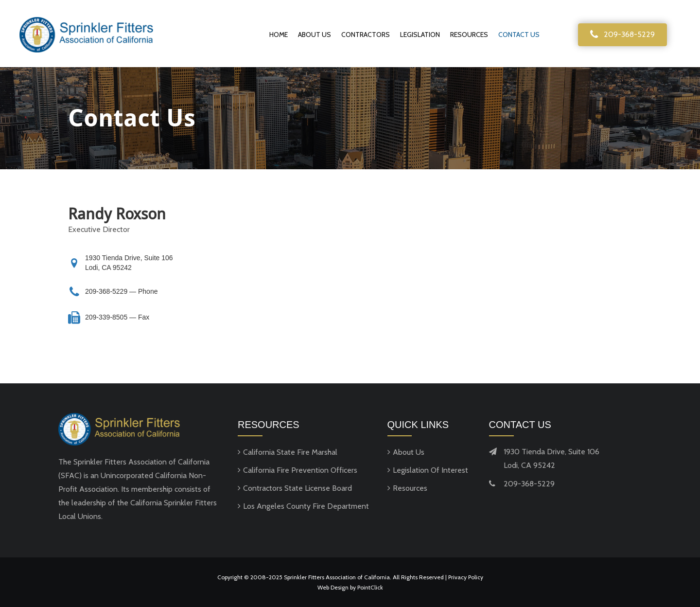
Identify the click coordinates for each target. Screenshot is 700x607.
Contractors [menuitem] (366, 35)
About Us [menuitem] (315, 35)
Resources (410, 488)
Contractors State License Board (297, 488)
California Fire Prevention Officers (300, 470)
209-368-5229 (107, 291)
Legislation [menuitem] (420, 35)
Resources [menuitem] (469, 35)
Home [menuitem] (279, 35)
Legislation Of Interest (430, 470)
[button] (622, 35)
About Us (409, 452)
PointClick (370, 587)
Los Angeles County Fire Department (306, 506)
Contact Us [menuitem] (519, 35)
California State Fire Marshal (290, 452)
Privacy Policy (466, 577)
